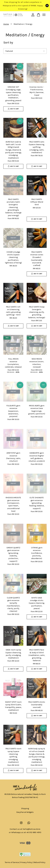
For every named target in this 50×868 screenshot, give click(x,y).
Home (6, 24)
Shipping (25, 808)
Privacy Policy (26, 862)
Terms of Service (12, 862)
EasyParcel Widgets (25, 812)
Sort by (8, 42)
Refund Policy (39, 862)
